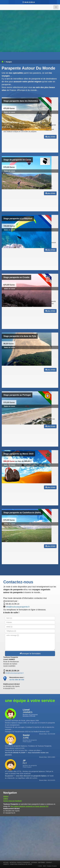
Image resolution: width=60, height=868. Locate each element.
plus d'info (50, 137)
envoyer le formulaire (30, 653)
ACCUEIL (6, 862)
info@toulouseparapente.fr (18, 607)
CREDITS (6, 864)
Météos (6, 796)
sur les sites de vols (17, 680)
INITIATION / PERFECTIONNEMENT (20, 862)
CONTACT (49, 862)
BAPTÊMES (42, 862)
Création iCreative (52, 866)
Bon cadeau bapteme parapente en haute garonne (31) (30, 806)
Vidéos (6, 799)
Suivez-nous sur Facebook (12, 801)
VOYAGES (34, 862)
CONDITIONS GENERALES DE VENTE (21, 864)
